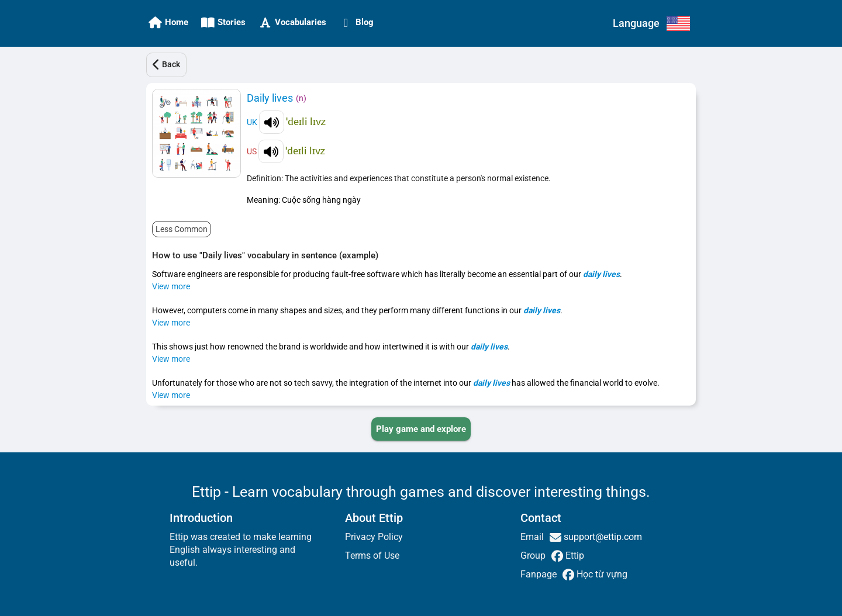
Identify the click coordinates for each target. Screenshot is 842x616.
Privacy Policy (374, 537)
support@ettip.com (602, 537)
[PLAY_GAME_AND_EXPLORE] (421, 429)
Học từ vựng (601, 574)
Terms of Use (372, 556)
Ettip (574, 556)
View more (171, 286)
